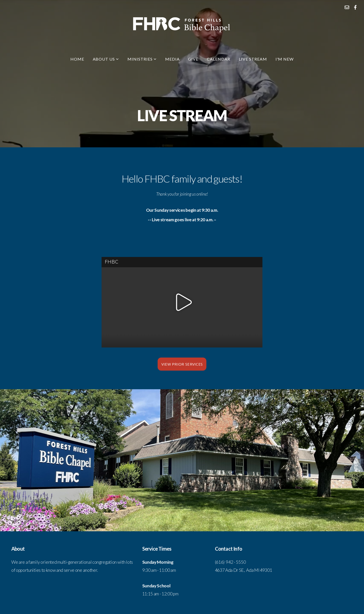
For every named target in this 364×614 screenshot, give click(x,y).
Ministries (142, 59)
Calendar (219, 59)
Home (77, 59)
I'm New (285, 59)
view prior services (182, 364)
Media (172, 59)
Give (193, 59)
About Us (106, 59)
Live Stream (253, 59)
